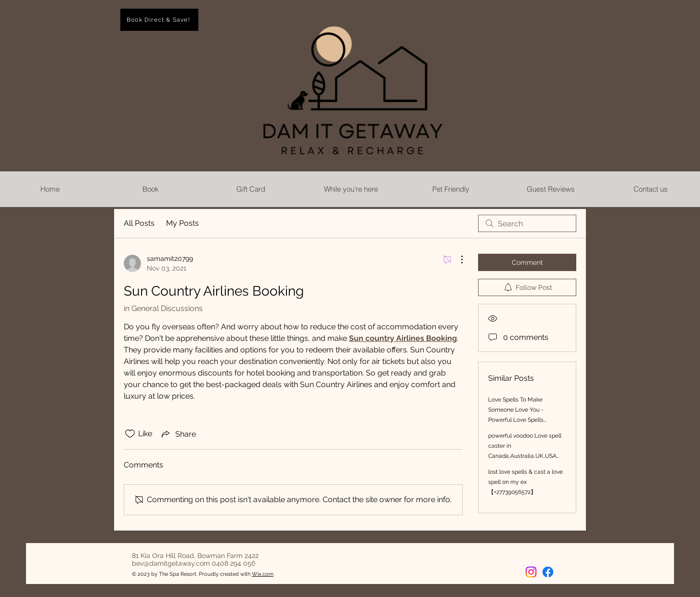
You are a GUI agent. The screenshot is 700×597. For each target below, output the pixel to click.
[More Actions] (457, 260)
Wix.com (263, 574)
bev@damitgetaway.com (171, 563)
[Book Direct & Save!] (159, 20)
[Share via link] (178, 434)
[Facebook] (548, 572)
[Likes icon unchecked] (130, 434)
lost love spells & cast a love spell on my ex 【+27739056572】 (525, 482)
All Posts (139, 223)
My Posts (182, 223)
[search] (527, 223)
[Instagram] (531, 572)
